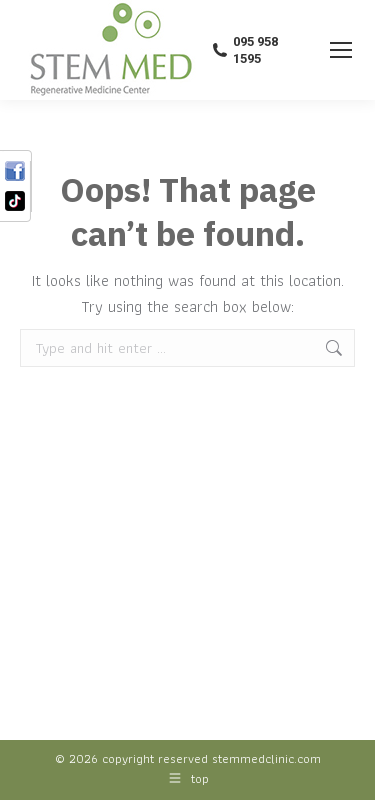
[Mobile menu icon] (341, 50)
